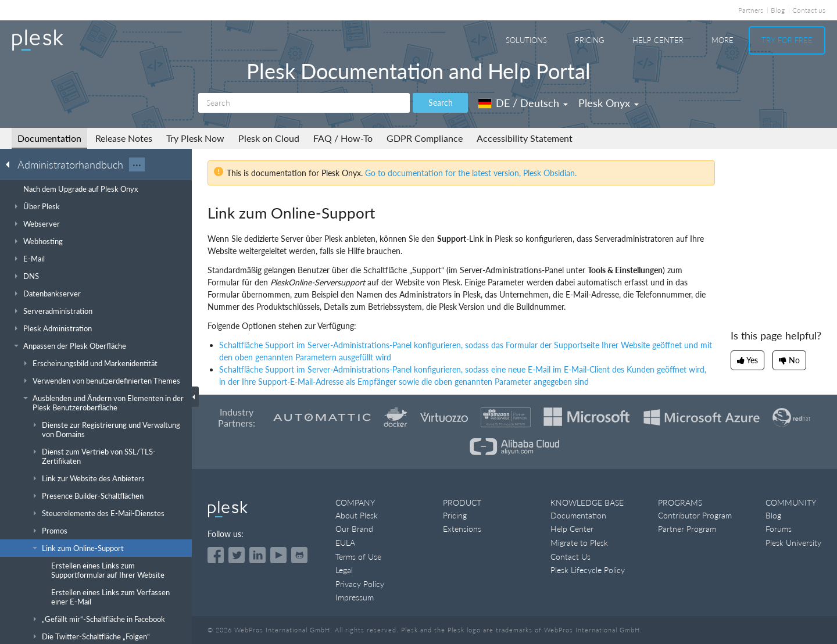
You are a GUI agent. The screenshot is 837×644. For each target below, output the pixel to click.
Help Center (658, 40)
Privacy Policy (360, 584)
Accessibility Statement (525, 138)
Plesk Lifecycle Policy (588, 570)
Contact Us (570, 557)
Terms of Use (358, 557)
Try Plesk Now (195, 138)
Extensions (462, 529)
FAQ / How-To (343, 138)
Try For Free (787, 40)
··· (137, 164)
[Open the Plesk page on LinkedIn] (257, 555)
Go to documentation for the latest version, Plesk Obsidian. (471, 173)
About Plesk (357, 515)
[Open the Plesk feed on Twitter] (237, 555)
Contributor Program (695, 515)
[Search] (304, 103)
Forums (779, 529)
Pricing (590, 40)
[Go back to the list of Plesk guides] (11, 164)
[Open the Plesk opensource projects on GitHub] (299, 555)
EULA (345, 543)
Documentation (49, 138)
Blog (778, 10)
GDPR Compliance (425, 138)
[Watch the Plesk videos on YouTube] (278, 555)
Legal (344, 570)
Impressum (355, 597)
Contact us (809, 10)
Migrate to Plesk (579, 543)
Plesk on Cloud (269, 138)
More (722, 40)
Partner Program (687, 529)
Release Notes (124, 138)
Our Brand (354, 529)
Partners (751, 10)
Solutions (526, 40)
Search (441, 103)
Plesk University (793, 543)
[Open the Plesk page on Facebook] (216, 555)
